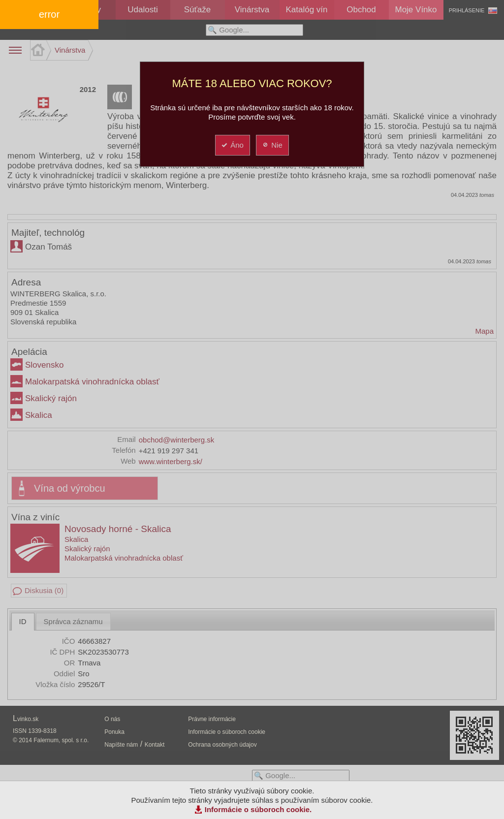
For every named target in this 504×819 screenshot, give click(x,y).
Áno (232, 145)
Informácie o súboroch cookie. (258, 809)
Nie (272, 145)
